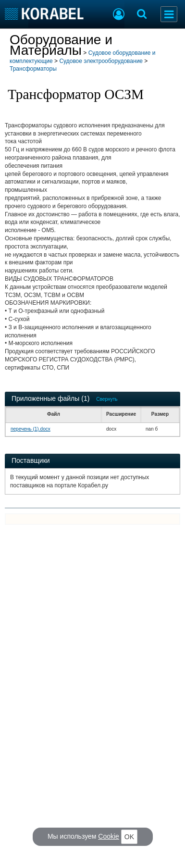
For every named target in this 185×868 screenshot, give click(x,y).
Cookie (109, 836)
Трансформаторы (33, 69)
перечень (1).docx (31, 429)
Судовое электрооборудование (101, 61)
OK (129, 837)
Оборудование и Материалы (61, 45)
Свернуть (107, 399)
